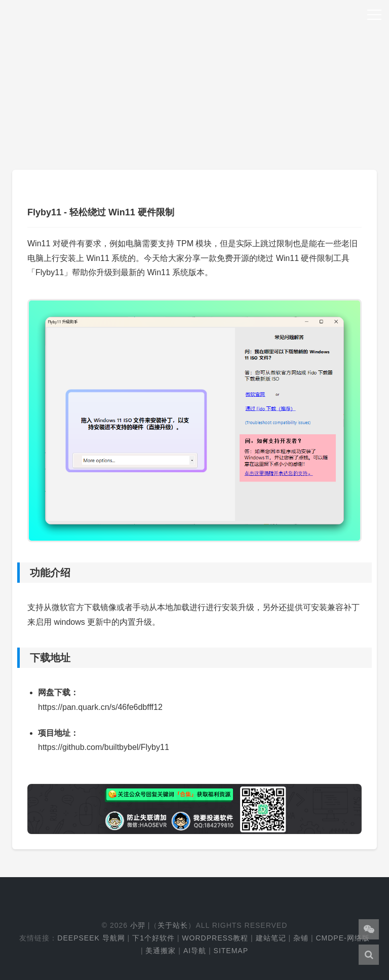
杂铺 (301, 938)
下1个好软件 (153, 938)
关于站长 (173, 925)
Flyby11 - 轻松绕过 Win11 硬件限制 (101, 212)
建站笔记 (271, 938)
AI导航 (195, 951)
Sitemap (231, 951)
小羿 (138, 925)
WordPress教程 (215, 938)
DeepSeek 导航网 (91, 938)
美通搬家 (161, 951)
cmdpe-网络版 (342, 938)
